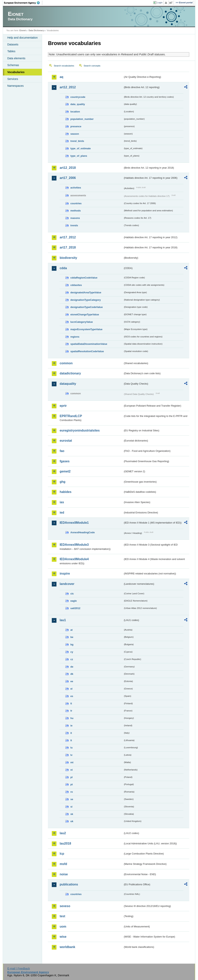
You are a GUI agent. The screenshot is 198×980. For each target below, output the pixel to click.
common (66, 363)
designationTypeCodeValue (86, 307)
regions (75, 337)
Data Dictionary (36, 30)
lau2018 (65, 843)
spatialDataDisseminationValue (89, 344)
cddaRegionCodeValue (84, 278)
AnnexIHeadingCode (82, 532)
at (71, 630)
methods (75, 211)
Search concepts (92, 66)
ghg (62, 482)
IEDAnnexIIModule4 (74, 559)
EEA (23, 3)
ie (71, 726)
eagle (73, 601)
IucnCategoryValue (81, 322)
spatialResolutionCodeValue (87, 351)
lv (71, 755)
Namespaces (15, 86)
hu (72, 718)
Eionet (23, 30)
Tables (11, 51)
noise (64, 874)
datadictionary (70, 373)
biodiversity (68, 258)
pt (71, 784)
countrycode (78, 97)
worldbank (67, 947)
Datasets (13, 44)
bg (72, 644)
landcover (67, 584)
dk (72, 674)
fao (62, 451)
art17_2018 (68, 247)
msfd (63, 864)
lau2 (63, 833)
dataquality (68, 384)
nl (71, 770)
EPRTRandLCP (71, 416)
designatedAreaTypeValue (86, 292)
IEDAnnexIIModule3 (74, 545)
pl (71, 777)
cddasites (76, 285)
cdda (63, 268)
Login (160, 3)
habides (65, 492)
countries (76, 203)
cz (72, 659)
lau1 (63, 620)
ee (72, 681)
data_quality (78, 104)
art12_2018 (68, 168)
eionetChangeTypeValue (85, 314)
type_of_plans (79, 156)
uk (72, 821)
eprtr (63, 406)
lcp (62, 854)
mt (72, 762)
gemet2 (65, 471)
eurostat (66, 441)
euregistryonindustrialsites (80, 430)
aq (61, 77)
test (62, 916)
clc (72, 594)
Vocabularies (16, 72)
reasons (75, 218)
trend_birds (77, 141)
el (71, 689)
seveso (65, 906)
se (72, 799)
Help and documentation (22, 38)
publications (69, 884)
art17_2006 (68, 178)
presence (76, 126)
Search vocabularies (64, 66)
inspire (65, 574)
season (75, 134)
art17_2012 (68, 237)
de (72, 667)
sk (72, 814)
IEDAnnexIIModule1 (74, 523)
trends (74, 225)
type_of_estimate (81, 148)
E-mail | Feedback (19, 969)
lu (71, 748)
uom (63, 926)
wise (63, 937)
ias (62, 502)
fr (71, 711)
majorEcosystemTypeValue (86, 329)
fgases (65, 461)
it (71, 733)
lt (71, 740)
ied (62, 513)
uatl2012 (75, 608)
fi (71, 704)
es (72, 696)
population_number (82, 119)
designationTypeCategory (85, 300)
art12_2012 (68, 87)
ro (72, 792)
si (71, 807)
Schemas (13, 65)
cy (72, 652)
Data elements (16, 58)
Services (13, 79)
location (75, 112)
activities (76, 188)
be (72, 637)
